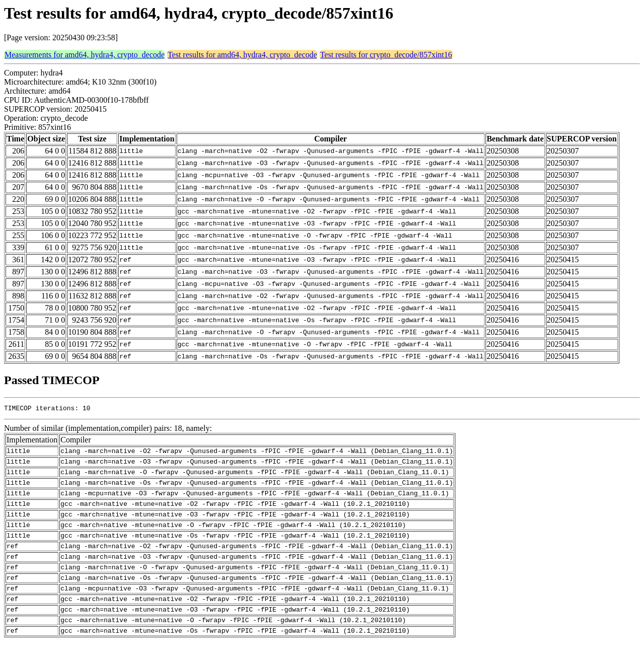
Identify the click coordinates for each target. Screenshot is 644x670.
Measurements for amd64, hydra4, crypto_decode (85, 55)
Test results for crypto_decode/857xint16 (386, 55)
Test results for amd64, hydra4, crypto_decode (242, 55)
